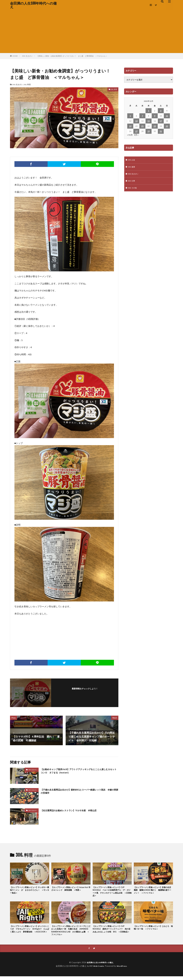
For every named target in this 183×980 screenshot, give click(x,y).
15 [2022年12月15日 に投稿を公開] (149, 121)
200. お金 (132, 160)
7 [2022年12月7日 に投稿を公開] (142, 116)
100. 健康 (132, 168)
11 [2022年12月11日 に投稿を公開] (167, 116)
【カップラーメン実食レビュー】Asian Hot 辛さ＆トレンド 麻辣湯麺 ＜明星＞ (71, 891)
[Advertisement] (91, 31)
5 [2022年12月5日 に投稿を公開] (130, 116)
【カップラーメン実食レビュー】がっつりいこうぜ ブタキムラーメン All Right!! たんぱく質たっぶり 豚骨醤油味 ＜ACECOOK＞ (29, 933)
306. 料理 (27, 85)
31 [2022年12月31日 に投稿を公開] (161, 131)
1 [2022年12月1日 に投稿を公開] (149, 111)
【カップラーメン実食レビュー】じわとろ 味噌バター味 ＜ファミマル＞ (153, 930)
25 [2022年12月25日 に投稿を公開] (167, 126)
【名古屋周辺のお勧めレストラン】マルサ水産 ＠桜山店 (74, 810)
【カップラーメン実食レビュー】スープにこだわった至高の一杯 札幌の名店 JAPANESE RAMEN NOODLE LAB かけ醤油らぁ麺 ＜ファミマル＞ (71, 933)
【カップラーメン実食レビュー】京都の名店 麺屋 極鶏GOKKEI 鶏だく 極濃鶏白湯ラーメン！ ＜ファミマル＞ (153, 891)
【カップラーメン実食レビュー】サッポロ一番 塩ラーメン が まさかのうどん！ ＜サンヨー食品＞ (29, 891)
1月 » (136, 135)
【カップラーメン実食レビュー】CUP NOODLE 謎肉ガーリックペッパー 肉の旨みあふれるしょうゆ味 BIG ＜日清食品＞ (112, 933)
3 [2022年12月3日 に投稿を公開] (161, 111)
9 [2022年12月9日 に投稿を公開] (155, 116)
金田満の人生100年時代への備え (33, 5)
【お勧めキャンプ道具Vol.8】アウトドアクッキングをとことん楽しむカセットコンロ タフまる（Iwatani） (78, 771)
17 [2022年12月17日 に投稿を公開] (161, 121)
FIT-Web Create (96, 969)
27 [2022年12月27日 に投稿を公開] (136, 131)
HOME (15, 56)
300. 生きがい (27, 56)
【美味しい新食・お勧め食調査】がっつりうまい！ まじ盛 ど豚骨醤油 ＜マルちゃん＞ (72, 56)
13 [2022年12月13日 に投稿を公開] (136, 121)
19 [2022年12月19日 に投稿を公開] (130, 126)
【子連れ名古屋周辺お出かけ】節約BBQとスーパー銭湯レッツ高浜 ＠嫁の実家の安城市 (80, 792)
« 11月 (130, 135)
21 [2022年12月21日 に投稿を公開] (142, 126)
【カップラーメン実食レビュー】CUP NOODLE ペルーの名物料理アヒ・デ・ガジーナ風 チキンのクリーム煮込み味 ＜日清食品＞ (112, 892)
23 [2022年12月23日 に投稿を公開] (155, 126)
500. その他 (133, 190)
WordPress (123, 969)
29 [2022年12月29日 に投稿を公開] (149, 131)
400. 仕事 (132, 182)
